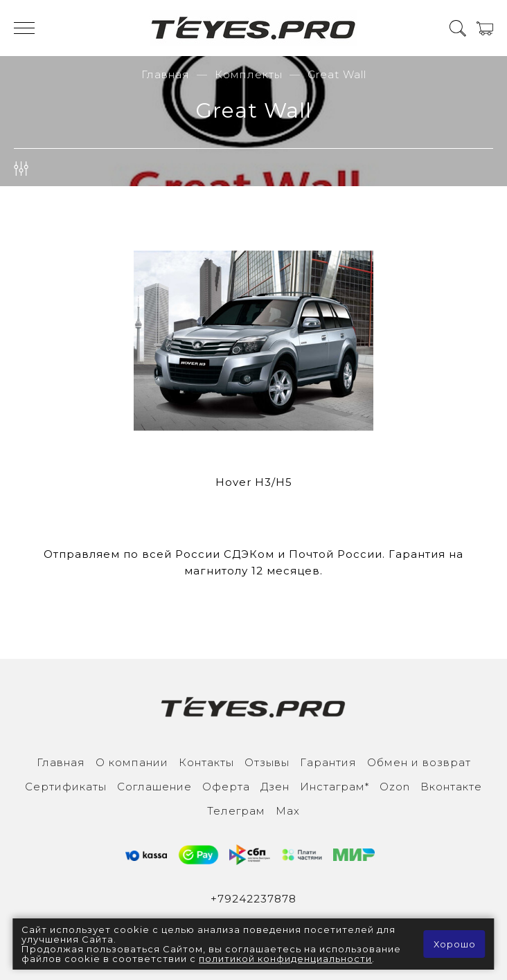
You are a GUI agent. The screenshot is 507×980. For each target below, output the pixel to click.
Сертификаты (66, 787)
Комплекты (249, 74)
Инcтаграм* (335, 787)
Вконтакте (451, 787)
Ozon (395, 787)
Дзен (275, 787)
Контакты (206, 762)
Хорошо (455, 944)
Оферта (226, 787)
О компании (132, 762)
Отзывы (267, 762)
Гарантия (328, 762)
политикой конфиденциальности (285, 959)
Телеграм (236, 811)
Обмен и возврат (419, 762)
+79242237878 (254, 899)
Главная (166, 74)
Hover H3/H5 (254, 482)
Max (288, 811)
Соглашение (154, 787)
